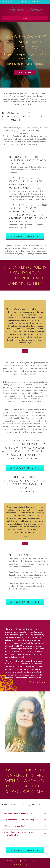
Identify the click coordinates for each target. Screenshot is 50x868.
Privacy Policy (25, 861)
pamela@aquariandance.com (30, 865)
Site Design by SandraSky (36, 861)
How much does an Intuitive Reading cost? (21, 820)
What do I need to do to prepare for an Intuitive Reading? (20, 833)
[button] (25, 73)
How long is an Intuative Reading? (18, 813)
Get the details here (41, 2)
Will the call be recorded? (14, 826)
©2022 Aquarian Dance (13, 861)
